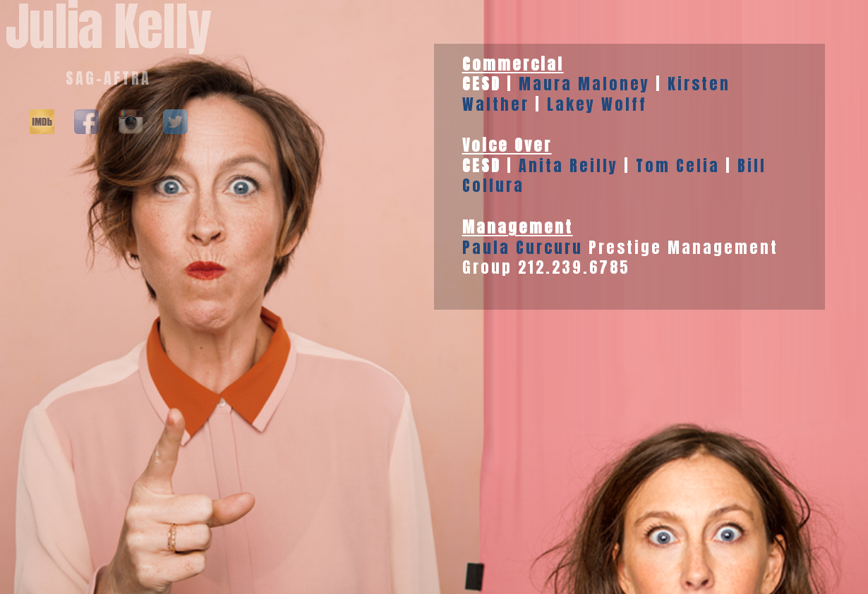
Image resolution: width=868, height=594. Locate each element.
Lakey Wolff (597, 104)
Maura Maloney (584, 84)
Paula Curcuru (523, 247)
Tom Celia (678, 165)
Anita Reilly (568, 165)
